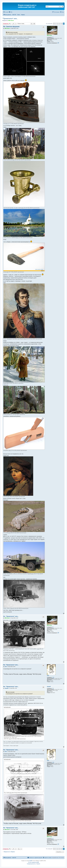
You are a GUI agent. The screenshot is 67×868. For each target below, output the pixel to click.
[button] (54, 24)
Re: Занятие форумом (11, 27)
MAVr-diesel (11, 21)
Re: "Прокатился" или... (11, 616)
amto (48, 676)
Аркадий (49, 687)
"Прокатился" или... (10, 19)
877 (53, 37)
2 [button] (58, 24)
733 (53, 688)
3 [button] (60, 24)
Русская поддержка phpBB (33, 862)
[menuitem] (10, 12)
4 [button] (62, 24)
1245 (53, 677)
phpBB (31, 861)
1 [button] (56, 24)
